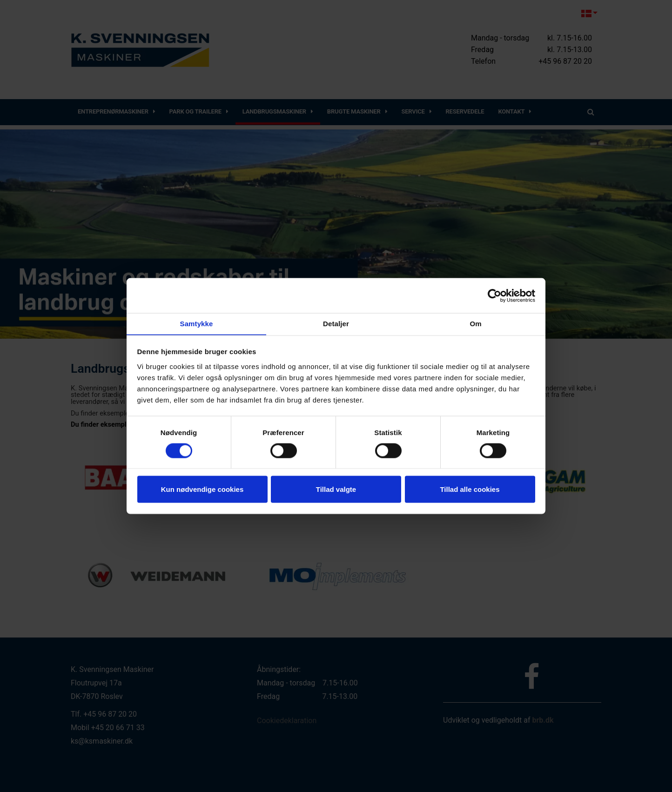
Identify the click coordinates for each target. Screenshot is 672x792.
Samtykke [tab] (197, 323)
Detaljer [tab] (336, 323)
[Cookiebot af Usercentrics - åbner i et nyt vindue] (494, 295)
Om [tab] (475, 323)
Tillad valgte (336, 489)
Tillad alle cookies (470, 489)
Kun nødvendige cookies (202, 489)
